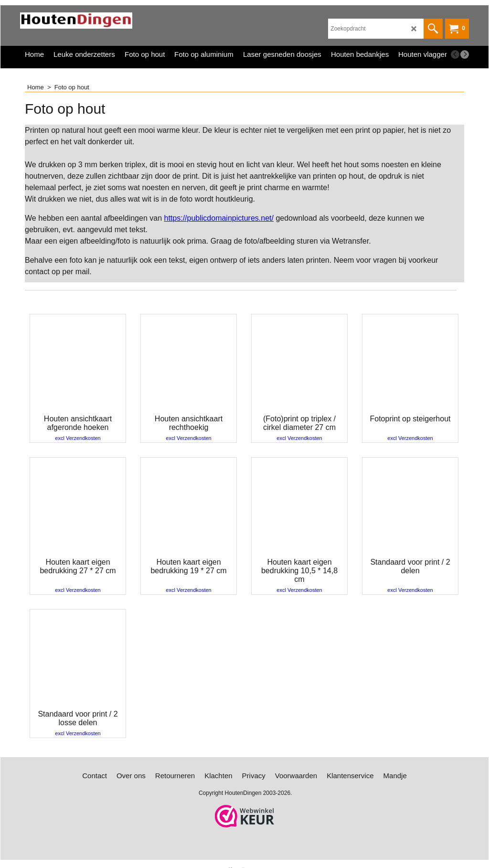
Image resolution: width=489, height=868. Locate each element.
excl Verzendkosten (78, 438)
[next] (465, 54)
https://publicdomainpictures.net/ (219, 218)
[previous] (455, 54)
